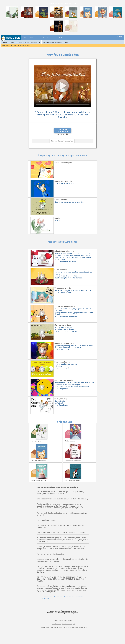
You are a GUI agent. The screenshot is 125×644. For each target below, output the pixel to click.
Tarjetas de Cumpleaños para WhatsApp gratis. (17, 46)
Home (5, 42)
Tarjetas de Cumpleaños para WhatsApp (63, 3)
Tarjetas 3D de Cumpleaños (29, 42)
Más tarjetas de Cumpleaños (62, 141)
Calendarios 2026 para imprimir (56, 42)
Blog (13, 42)
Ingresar (120, 36)
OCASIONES (29, 37)
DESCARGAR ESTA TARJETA (63, 130)
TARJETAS (45, 37)
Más (61, 37)
